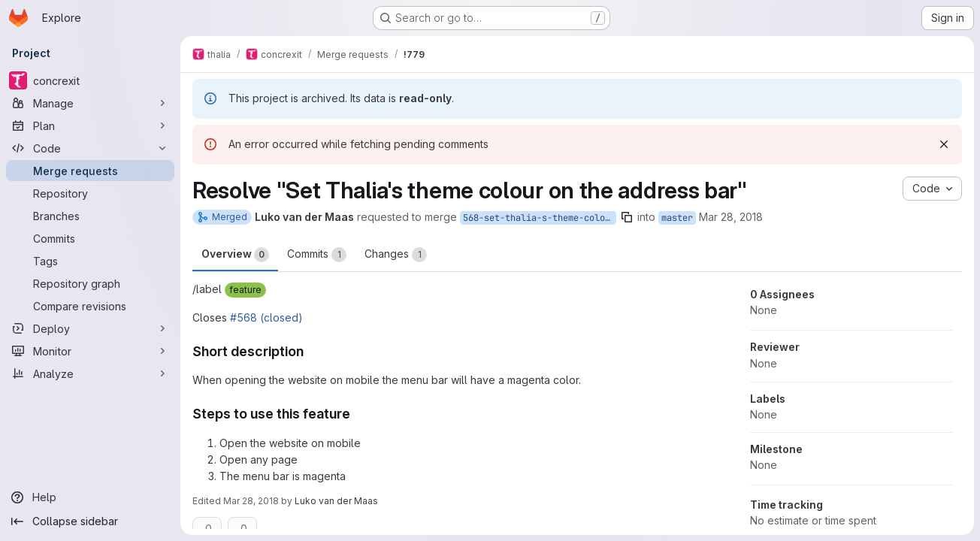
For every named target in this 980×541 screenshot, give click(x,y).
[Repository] (90, 193)
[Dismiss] (944, 144)
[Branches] (90, 216)
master (677, 218)
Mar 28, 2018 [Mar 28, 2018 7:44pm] (731, 217)
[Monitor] (90, 351)
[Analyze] (90, 373)
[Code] (90, 148)
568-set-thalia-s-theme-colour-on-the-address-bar (540, 218)
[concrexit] (90, 80)
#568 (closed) (266, 317)
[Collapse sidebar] (90, 521)
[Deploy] (90, 328)
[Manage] (90, 103)
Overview (235, 255)
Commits (317, 255)
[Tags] (90, 261)
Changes (396, 255)
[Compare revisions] (90, 306)
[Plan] (90, 125)
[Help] (90, 497)
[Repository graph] (90, 283)
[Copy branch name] (627, 217)
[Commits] (90, 238)
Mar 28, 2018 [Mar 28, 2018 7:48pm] (251, 501)
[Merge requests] (90, 171)
